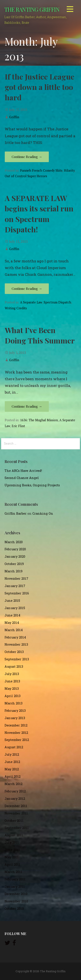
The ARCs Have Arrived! (23, 471)
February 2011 (15, 879)
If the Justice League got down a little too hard (40, 87)
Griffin (14, 117)
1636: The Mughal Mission (39, 420)
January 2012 (15, 799)
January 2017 (15, 586)
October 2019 (14, 564)
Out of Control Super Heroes (26, 176)
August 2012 (14, 747)
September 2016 (17, 593)
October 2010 (14, 909)
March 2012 (13, 784)
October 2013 (14, 652)
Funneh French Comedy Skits (41, 170)
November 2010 (16, 901)
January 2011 (15, 887)
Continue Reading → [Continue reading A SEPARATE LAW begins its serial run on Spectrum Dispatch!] (27, 289)
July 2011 (12, 842)
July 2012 (12, 754)
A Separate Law (31, 302)
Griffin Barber (16, 513)
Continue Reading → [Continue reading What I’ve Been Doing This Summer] (27, 406)
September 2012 (17, 740)
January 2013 (15, 718)
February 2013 (15, 711)
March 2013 (13, 703)
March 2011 (13, 872)
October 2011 (14, 821)
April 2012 (13, 776)
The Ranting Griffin (32, 9)
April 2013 (13, 696)
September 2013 (17, 659)
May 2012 (12, 769)
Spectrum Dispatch (57, 302)
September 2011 (17, 828)
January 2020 (15, 556)
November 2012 (16, 733)
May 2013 (12, 689)
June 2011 (12, 850)
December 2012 (16, 725)
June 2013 (12, 681)
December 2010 (16, 894)
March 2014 (14, 630)
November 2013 (16, 644)
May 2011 (12, 857)
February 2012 (15, 791)
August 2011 (14, 835)
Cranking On (43, 513)
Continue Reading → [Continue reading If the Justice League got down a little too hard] (27, 157)
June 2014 (12, 615)
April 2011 (12, 864)
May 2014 (12, 623)
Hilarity (69, 170)
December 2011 (16, 806)
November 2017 (16, 579)
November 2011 (16, 813)
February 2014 (15, 637)
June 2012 (12, 762)
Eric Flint (18, 426)
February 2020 (15, 549)
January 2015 (15, 608)
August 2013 (14, 666)
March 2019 (13, 571)
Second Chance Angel (22, 478)
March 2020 (14, 542)
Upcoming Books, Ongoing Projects (32, 485)
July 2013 (12, 674)
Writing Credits (16, 308)
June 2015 (12, 601)
